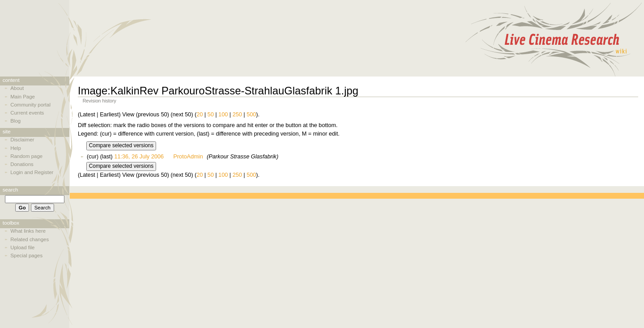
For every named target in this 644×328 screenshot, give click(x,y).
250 (237, 115)
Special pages (26, 256)
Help (16, 148)
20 (199, 115)
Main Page (23, 97)
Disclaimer (22, 140)
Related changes (30, 239)
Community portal (30, 105)
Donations (22, 164)
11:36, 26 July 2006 (139, 157)
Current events (27, 113)
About (17, 88)
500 (251, 115)
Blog (15, 121)
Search (11, 190)
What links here (28, 231)
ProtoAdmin (188, 157)
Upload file (22, 247)
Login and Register (32, 172)
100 (223, 115)
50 (211, 115)
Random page (26, 156)
